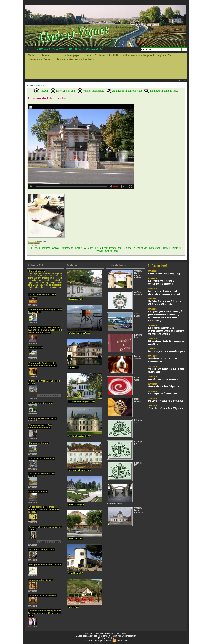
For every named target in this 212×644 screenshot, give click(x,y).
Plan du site (106, 641)
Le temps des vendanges (166, 351)
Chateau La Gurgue (38, 443)
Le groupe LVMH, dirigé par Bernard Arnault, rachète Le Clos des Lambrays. (165, 316)
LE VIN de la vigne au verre (42, 294)
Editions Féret (138, 336)
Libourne (44, 55)
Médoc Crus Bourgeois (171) (82, 402)
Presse (46, 59)
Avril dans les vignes (163, 379)
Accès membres (92, 641)
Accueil (30, 85)
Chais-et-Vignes (37, 271)
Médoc (31, 55)
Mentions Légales (106, 638)
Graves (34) (74, 367)
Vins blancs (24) (76, 573)
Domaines (33, 59)
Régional (148, 55)
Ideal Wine (137, 379)
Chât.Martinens (115, 503)
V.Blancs (99, 55)
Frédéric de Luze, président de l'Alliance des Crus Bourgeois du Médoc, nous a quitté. (45, 330)
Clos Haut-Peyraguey (164, 274)
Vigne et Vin (164, 55)
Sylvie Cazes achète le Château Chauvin (165, 303)
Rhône (86, 55)
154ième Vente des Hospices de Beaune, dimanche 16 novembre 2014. (45, 613)
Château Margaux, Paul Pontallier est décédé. (40, 426)
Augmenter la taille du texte (124, 91)
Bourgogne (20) (76, 299)
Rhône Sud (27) (76, 539)
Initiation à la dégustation (41, 549)
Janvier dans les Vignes (165, 408)
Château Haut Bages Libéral (138, 274)
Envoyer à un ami (63, 91)
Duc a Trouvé (138, 357)
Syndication (122, 641)
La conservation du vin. (40, 580)
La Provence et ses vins (41, 403)
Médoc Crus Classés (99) (80, 436)
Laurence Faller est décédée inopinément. (165, 293)
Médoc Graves (138, 400)
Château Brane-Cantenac (139, 510)
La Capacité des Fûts (163, 394)
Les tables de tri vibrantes (42, 458)
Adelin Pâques (34, 243)
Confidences (90, 59)
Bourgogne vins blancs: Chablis (45, 565)
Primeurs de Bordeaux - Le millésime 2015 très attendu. (42, 364)
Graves (58, 55)
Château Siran (36, 348)
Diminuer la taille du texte (161, 91)
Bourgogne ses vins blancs (42, 418)
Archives (73, 59)
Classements (131, 55)
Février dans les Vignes (165, 401)
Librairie (59, 59)
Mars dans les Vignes (164, 386)
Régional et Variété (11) (79, 333)
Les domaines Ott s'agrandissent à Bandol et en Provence (166, 331)
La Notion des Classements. (43, 595)
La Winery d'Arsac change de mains (161, 282)
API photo (137, 315)
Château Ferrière (138, 293)
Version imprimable (91, 91)
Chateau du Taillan (38, 492)
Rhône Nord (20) (76, 504)
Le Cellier (114, 55)
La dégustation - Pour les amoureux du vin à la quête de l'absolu (44, 509)
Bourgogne (72, 55)
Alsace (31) (73, 607)
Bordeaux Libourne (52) (79, 470)
